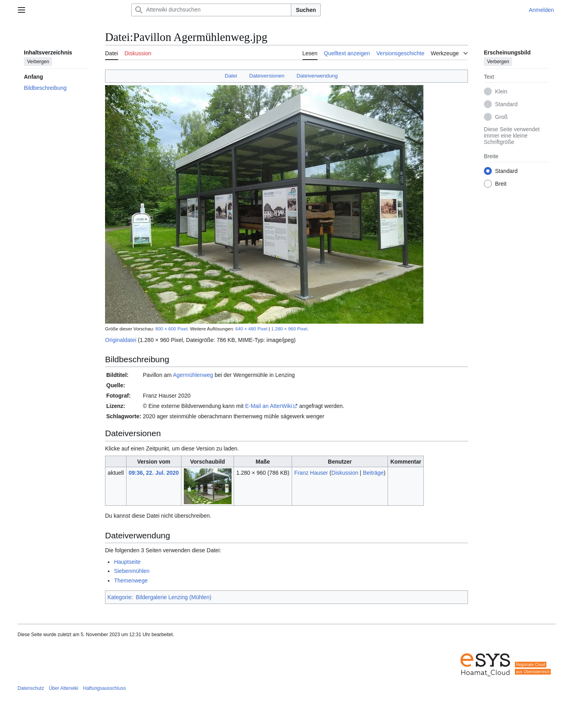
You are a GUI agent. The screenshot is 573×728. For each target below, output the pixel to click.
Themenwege (131, 580)
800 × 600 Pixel (171, 329)
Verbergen (38, 62)
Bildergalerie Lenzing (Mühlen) (173, 597)
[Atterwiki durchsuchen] (211, 10)
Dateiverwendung (317, 76)
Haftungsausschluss (104, 688)
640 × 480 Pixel (251, 329)
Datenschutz (31, 688)
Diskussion (345, 473)
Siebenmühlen (132, 571)
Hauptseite (127, 562)
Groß (501, 117)
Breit (501, 184)
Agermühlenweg (193, 375)
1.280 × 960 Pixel (289, 329)
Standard (506, 104)
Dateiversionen (267, 76)
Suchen (306, 10)
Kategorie (119, 597)
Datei (231, 76)
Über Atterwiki (64, 688)
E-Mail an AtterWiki (269, 406)
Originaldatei (121, 340)
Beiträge (373, 473)
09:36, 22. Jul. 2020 (154, 473)
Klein (501, 91)
